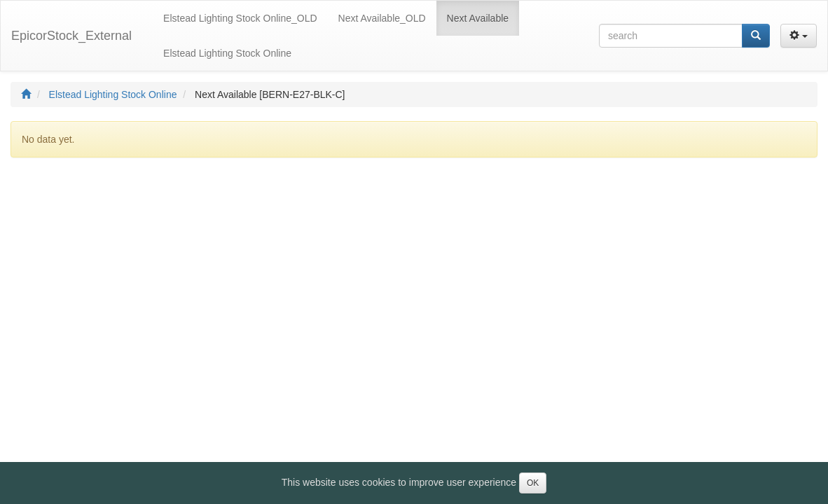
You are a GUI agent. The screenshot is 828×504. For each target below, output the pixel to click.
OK (533, 483)
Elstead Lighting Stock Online (113, 94)
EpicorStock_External (71, 36)
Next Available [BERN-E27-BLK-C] (270, 94)
